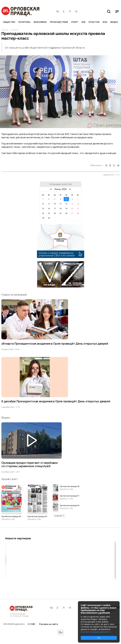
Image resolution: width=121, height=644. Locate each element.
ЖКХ (105, 22)
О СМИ (31, 624)
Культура (94, 22)
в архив (59, 516)
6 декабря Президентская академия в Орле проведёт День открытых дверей (56, 402)
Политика (24, 22)
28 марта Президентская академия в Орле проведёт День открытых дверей (55, 344)
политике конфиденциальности (96, 632)
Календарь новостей (60, 184)
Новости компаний (14, 295)
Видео (114, 22)
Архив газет (9, 479)
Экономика (40, 22)
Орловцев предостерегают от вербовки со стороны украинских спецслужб (30, 465)
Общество (9, 22)
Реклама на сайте (48, 624)
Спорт (75, 22)
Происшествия (59, 22)
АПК (83, 22)
